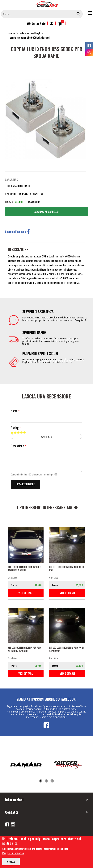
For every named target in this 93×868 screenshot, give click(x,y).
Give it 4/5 (21, 433)
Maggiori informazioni (13, 853)
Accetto (11, 861)
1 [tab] (41, 781)
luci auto (20, 33)
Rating (15, 428)
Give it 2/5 (15, 433)
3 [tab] (52, 781)
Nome (14, 411)
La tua (39, 23)
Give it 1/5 (12, 433)
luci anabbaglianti (35, 33)
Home (11, 33)
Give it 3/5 (18, 433)
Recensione (17, 446)
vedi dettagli (26, 593)
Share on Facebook (17, 232)
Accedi (52, 23)
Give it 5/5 (24, 433)
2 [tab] (46, 781)
